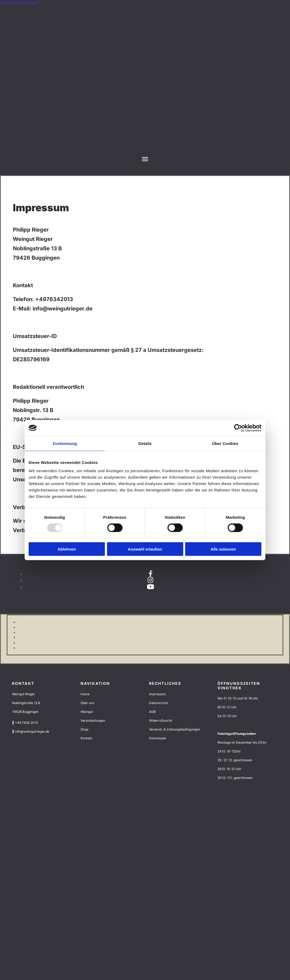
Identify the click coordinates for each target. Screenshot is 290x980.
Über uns (87, 703)
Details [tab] (145, 443)
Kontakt (86, 738)
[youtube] (150, 587)
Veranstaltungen (93, 720)
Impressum (157, 694)
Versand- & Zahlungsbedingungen (175, 729)
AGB (152, 712)
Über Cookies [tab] (225, 443)
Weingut (87, 712)
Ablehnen (67, 549)
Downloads (157, 738)
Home (85, 694)
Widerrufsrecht (161, 720)
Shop (84, 729)
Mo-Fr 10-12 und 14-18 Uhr (238, 698)
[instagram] (150, 580)
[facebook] (150, 574)
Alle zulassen (223, 549)
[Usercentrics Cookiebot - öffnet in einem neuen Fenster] (238, 428)
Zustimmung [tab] (65, 443)
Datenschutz (159, 703)
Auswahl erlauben (145, 549)
